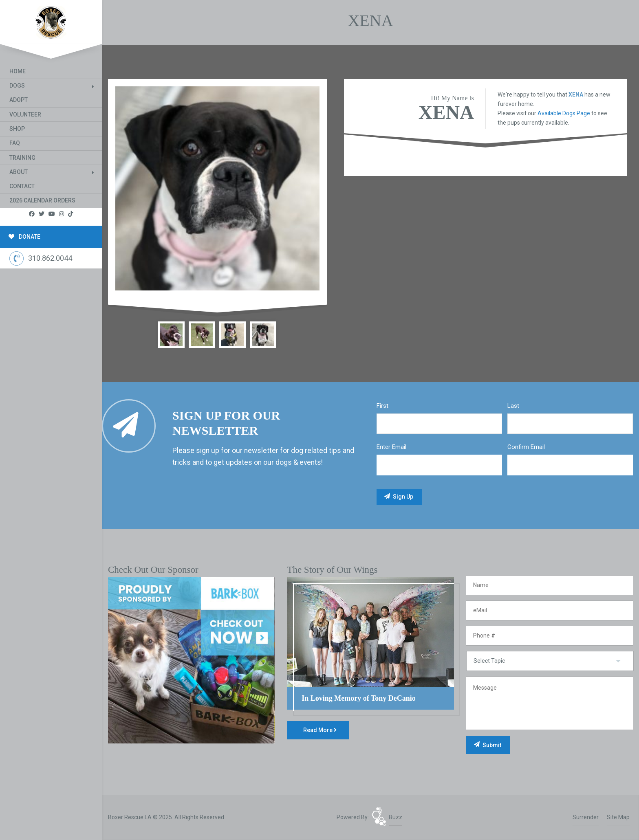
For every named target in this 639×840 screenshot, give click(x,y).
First (382, 406)
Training (22, 158)
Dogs (17, 86)
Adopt (19, 100)
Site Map (618, 817)
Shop (17, 129)
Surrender (586, 817)
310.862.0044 (41, 258)
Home (18, 71)
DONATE (24, 237)
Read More (320, 730)
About (19, 172)
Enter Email (391, 447)
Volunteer (25, 114)
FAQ (15, 143)
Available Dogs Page (564, 113)
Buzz (396, 817)
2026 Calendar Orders (42, 200)
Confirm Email (526, 447)
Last (513, 406)
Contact (22, 186)
